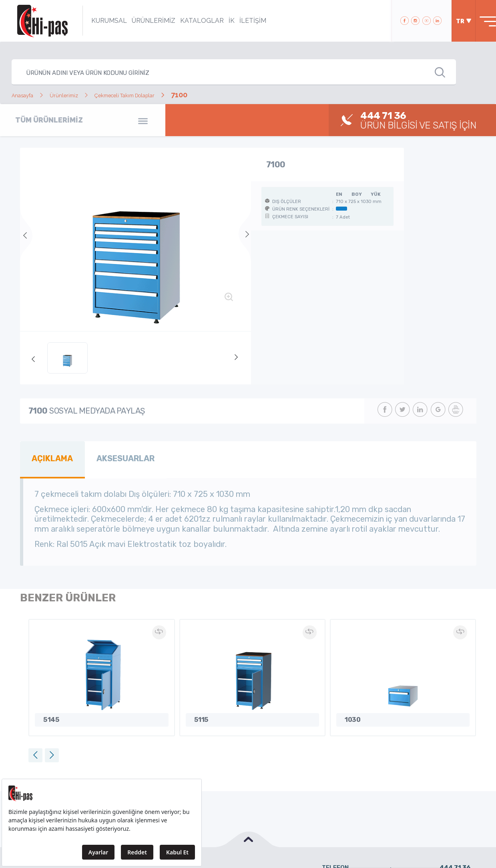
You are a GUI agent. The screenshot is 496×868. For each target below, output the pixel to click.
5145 (50, 715)
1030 (351, 715)
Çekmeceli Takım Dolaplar (160, 95)
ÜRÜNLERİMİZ (143, 21)
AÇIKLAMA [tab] (49, 457)
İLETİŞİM (242, 21)
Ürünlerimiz (79, 95)
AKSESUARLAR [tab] (115, 457)
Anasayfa (27, 95)
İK (221, 21)
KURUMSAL (98, 21)
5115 (200, 715)
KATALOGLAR (191, 21)
